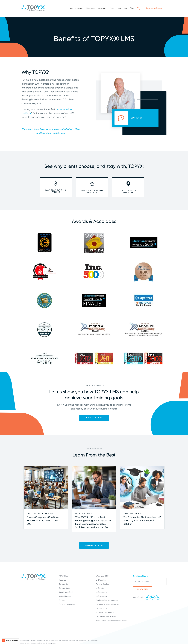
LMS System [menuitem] (101, 588)
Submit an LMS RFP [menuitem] (66, 592)
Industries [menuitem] (102, 8)
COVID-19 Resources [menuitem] (67, 604)
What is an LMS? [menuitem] (102, 576)
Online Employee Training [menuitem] (106, 616)
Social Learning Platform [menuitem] (105, 612)
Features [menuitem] (90, 8)
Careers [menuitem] (62, 600)
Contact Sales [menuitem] (77, 8)
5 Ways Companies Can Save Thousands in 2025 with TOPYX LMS (43, 520)
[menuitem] (138, 8)
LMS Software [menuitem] (101, 592)
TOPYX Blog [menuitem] (63, 576)
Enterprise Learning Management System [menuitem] (112, 620)
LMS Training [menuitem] (101, 580)
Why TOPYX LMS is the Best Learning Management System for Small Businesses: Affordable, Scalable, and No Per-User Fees (93, 522)
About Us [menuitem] (62, 580)
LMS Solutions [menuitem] (101, 608)
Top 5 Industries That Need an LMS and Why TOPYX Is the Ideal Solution (142, 520)
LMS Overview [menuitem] (101, 596)
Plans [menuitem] (112, 8)
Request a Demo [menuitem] (154, 8)
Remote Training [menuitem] (102, 584)
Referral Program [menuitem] (65, 596)
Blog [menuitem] (132, 8)
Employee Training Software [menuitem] (107, 600)
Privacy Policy (52, 643)
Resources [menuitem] (122, 8)
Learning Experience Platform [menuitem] (107, 604)
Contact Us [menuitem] (63, 584)
